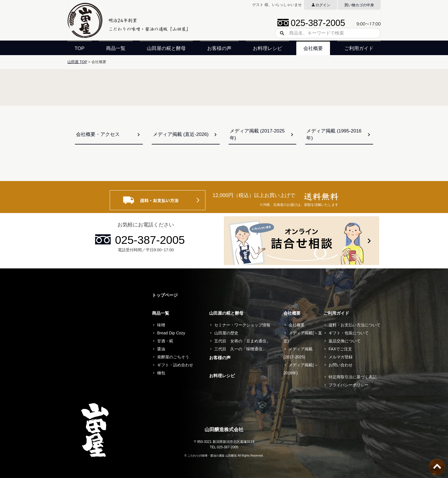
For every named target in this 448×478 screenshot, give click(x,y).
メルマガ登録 (341, 357)
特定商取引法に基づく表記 (353, 377)
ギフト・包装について (349, 333)
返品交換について (345, 341)
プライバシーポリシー (349, 385)
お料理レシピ (267, 48)
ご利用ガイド (359, 48)
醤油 (161, 349)
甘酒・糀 (165, 341)
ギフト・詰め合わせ (175, 365)
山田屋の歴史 (226, 333)
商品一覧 (116, 48)
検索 (280, 33)
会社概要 (313, 48)
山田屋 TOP (77, 62)
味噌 (161, 325)
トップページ (165, 295)
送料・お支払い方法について (355, 325)
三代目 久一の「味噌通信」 (240, 349)
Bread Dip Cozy (171, 333)
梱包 (161, 373)
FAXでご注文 (340, 349)
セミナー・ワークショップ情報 (242, 325)
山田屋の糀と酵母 (166, 48)
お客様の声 (219, 48)
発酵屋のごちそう (173, 357)
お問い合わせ (341, 365)
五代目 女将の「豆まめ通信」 (242, 341)
